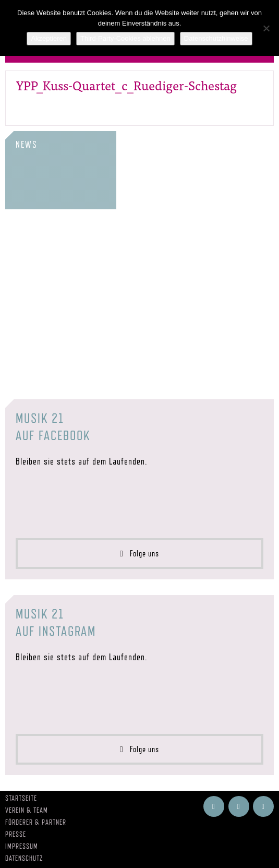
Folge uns (139, 554)
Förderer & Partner (36, 822)
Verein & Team (27, 810)
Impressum (22, 846)
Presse (16, 834)
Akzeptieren (49, 38)
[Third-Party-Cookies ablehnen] (266, 28)
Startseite (21, 798)
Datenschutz (24, 858)
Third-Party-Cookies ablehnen (125, 38)
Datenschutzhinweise (216, 38)
